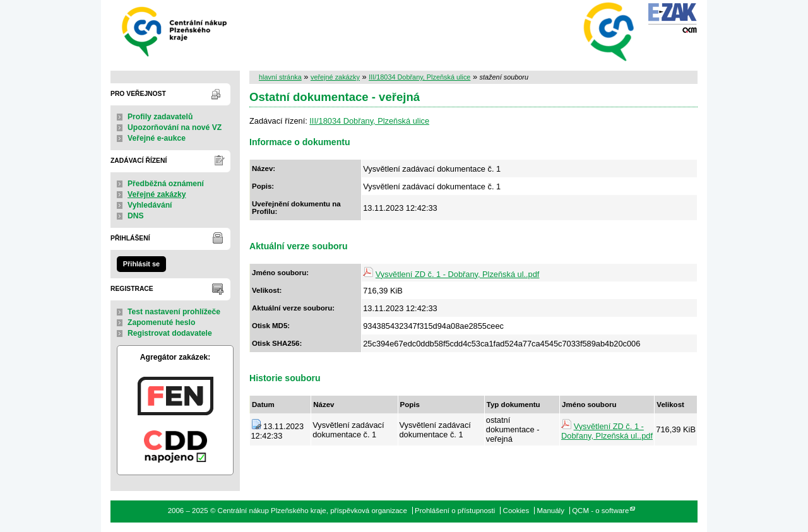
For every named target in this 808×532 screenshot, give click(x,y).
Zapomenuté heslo (161, 322)
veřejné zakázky (335, 77)
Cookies (516, 511)
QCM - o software (600, 511)
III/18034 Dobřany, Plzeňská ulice (419, 77)
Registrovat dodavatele (170, 333)
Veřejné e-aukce (157, 138)
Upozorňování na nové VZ (175, 127)
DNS (136, 216)
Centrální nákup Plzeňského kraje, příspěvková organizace (175, 31)
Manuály (550, 511)
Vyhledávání (150, 205)
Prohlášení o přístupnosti (455, 511)
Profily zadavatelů (160, 117)
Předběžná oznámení (166, 184)
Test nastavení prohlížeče (174, 312)
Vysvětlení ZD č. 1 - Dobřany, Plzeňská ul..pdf (458, 274)
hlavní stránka (280, 77)
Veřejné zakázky (157, 194)
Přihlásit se (141, 264)
